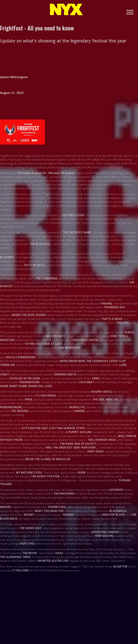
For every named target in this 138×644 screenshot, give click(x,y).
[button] (130, 12)
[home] (66, 9)
